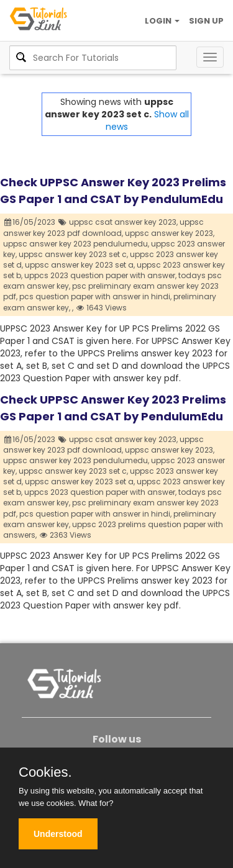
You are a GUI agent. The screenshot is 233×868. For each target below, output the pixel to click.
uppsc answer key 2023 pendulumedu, (76, 244)
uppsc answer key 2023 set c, (73, 254)
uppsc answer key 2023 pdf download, (103, 227)
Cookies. (45, 772)
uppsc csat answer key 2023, (123, 222)
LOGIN (162, 21)
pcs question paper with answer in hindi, (95, 296)
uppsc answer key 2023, (170, 233)
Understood (58, 834)
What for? (96, 803)
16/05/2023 (30, 222)
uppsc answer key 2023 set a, (80, 265)
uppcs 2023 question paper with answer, (100, 275)
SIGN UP (206, 21)
